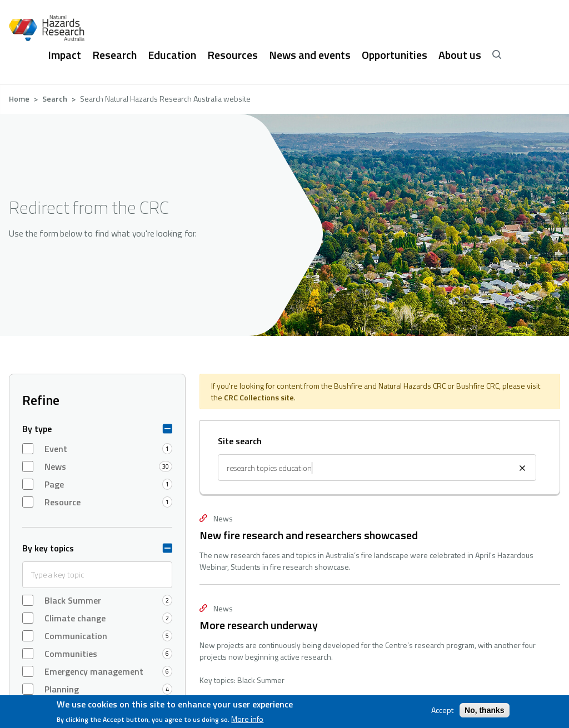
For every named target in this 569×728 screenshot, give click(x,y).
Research (114, 55)
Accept (442, 710)
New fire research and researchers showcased (309, 535)
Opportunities (395, 55)
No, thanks (485, 710)
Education (172, 55)
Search (55, 99)
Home (19, 99)
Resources (233, 55)
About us (460, 55)
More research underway (259, 625)
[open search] (497, 55)
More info (247, 719)
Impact (64, 55)
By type (37, 429)
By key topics (48, 548)
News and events (310, 55)
